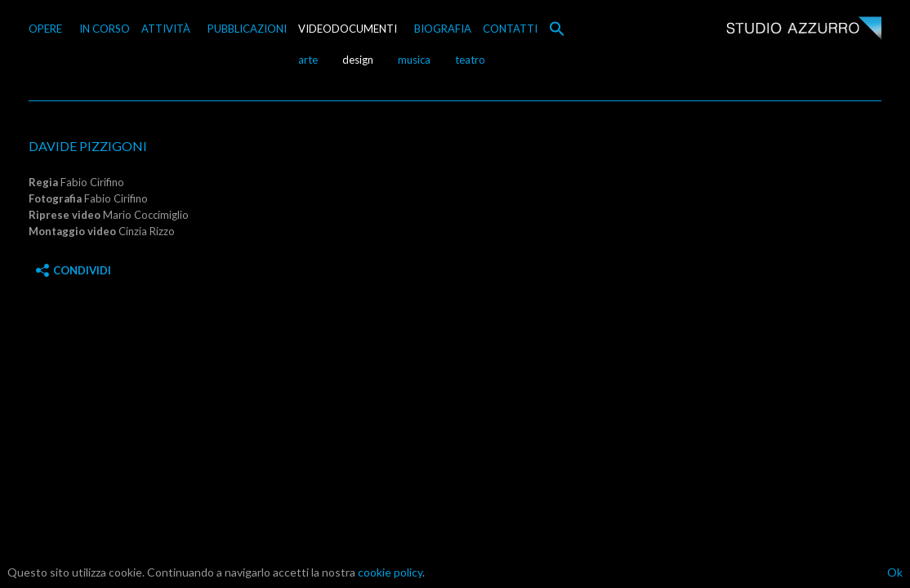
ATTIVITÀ (166, 29)
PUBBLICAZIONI (247, 29)
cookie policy (390, 572)
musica (414, 60)
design (358, 60)
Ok (895, 572)
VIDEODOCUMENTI (348, 29)
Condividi (74, 270)
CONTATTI (510, 29)
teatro (470, 60)
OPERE (45, 29)
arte (308, 60)
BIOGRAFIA (443, 29)
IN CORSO (105, 29)
